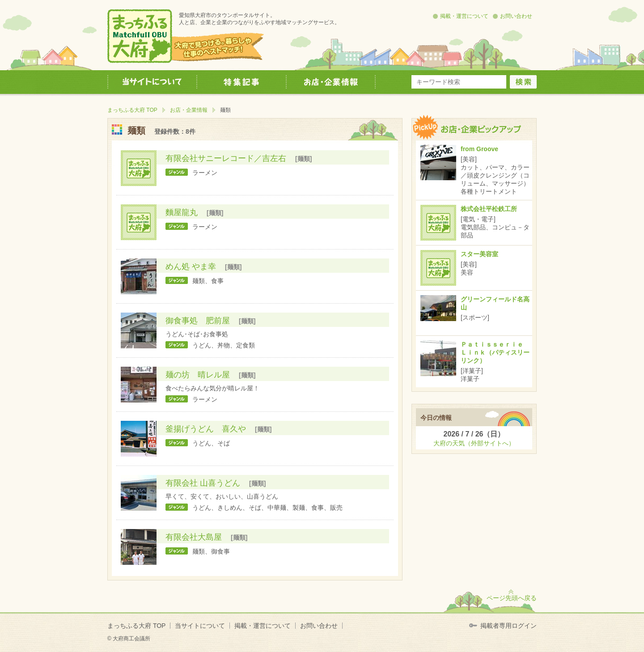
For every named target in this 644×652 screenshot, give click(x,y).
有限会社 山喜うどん (203, 483)
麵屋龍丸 (182, 212)
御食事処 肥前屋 (198, 321)
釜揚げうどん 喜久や (206, 429)
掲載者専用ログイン (508, 626)
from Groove (479, 149)
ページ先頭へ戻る (512, 598)
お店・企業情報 (189, 110)
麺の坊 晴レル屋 (198, 375)
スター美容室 (479, 254)
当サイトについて (200, 626)
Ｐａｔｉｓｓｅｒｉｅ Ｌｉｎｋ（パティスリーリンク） (495, 352)
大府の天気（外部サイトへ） (474, 443)
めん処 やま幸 (191, 267)
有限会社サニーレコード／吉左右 (226, 158)
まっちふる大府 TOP (132, 110)
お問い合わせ (516, 16)
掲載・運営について (464, 16)
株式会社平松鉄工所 (489, 209)
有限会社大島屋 (194, 537)
